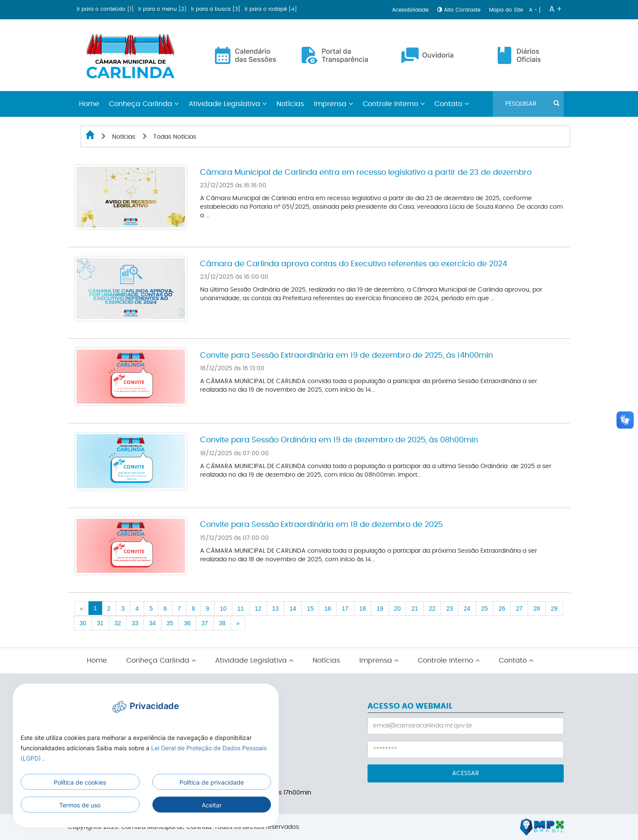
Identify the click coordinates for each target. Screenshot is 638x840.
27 (520, 609)
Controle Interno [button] (394, 104)
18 (363, 609)
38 (222, 623)
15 (310, 609)
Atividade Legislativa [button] (228, 104)
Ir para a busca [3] (217, 9)
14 (293, 609)
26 (502, 609)
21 (415, 609)
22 (432, 609)
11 (241, 609)
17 (345, 609)
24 (467, 609)
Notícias (290, 104)
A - (534, 10)
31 (100, 623)
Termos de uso (80, 805)
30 (83, 623)
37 (205, 623)
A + (556, 9)
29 (554, 609)
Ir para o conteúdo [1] (106, 9)
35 (170, 623)
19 (380, 609)
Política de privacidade (212, 782)
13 (276, 609)
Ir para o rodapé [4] (271, 9)
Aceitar (212, 805)
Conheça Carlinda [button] (144, 104)
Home (97, 660)
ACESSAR (466, 773)
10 (223, 609)
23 (450, 609)
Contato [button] (452, 104)
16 (328, 609)
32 (118, 623)
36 (187, 623)
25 (485, 609)
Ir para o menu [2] (163, 9)
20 (398, 609)
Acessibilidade (411, 10)
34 (152, 623)
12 (258, 609)
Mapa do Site (507, 10)
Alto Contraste (460, 10)
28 (537, 609)
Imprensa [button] (333, 104)
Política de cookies (80, 782)
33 (135, 623)
